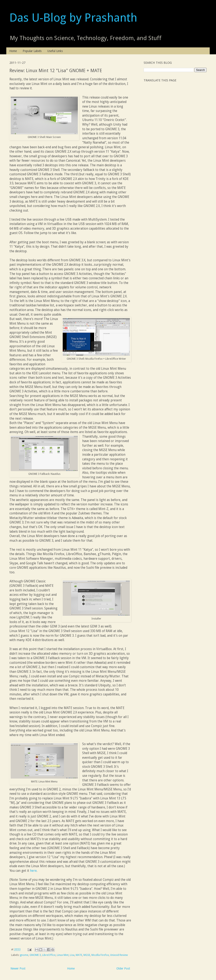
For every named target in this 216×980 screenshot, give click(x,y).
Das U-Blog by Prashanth (73, 18)
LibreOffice (49, 955)
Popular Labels (32, 51)
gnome (24, 955)
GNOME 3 (35, 955)
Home (13, 51)
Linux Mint (63, 955)
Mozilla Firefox (100, 955)
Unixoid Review (119, 955)
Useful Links (55, 51)
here (33, 871)
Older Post (123, 968)
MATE (79, 955)
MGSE (87, 955)
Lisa (72, 955)
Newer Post (18, 968)
